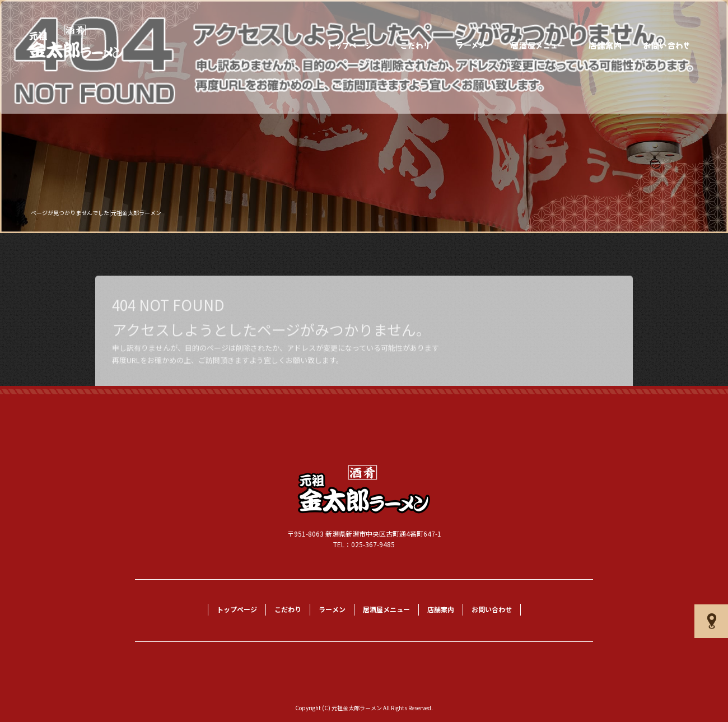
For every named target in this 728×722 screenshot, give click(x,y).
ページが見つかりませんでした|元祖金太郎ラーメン (96, 213)
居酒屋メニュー (538, 46)
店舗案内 (605, 46)
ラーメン (471, 46)
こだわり (415, 46)
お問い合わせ (667, 46)
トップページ (351, 46)
